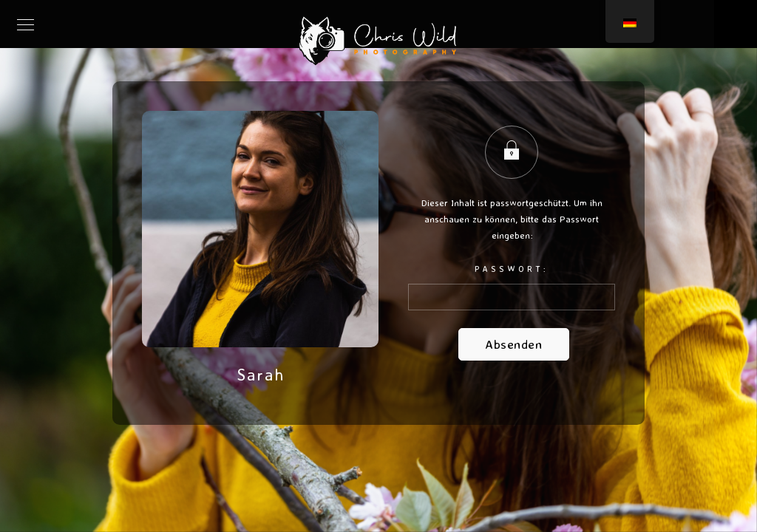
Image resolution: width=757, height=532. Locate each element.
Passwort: (512, 287)
